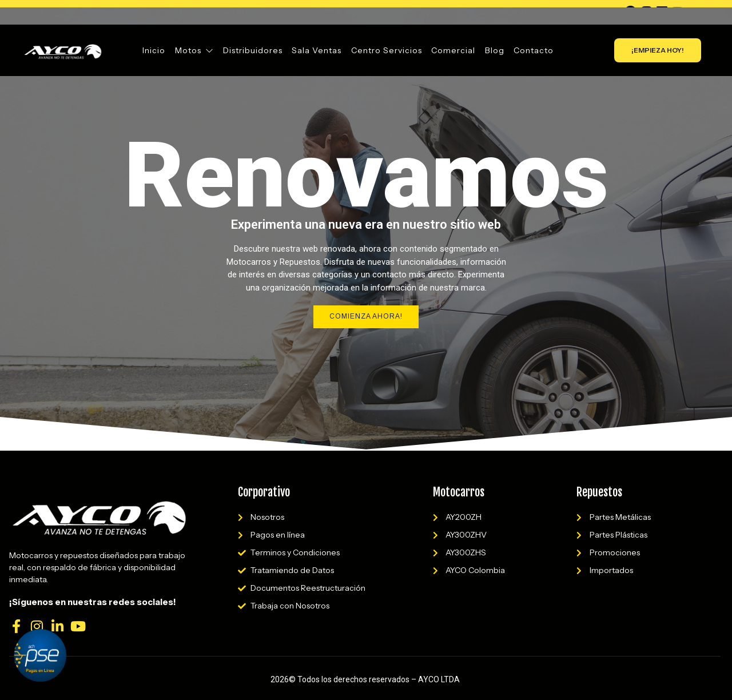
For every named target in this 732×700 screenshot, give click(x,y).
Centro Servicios (387, 50)
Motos (195, 50)
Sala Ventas (317, 50)
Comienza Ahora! (366, 317)
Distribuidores (253, 50)
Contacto (533, 50)
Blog (494, 50)
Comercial (453, 50)
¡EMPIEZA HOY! (658, 50)
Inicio (155, 50)
